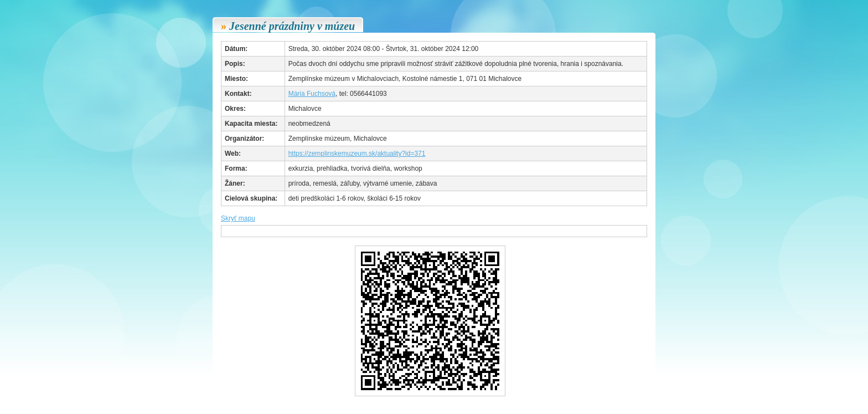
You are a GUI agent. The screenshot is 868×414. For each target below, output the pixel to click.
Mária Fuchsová (312, 94)
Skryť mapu (238, 218)
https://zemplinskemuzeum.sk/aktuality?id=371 (357, 154)
